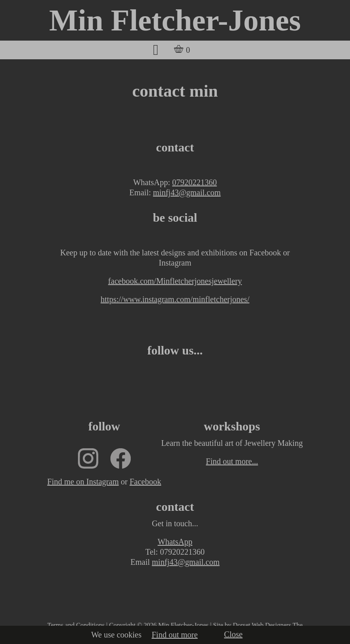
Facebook (145, 482)
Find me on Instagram (83, 482)
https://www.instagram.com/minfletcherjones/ (175, 299)
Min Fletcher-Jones (175, 20)
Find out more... (232, 461)
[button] (156, 50)
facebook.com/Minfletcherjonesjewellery (175, 281)
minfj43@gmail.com (187, 192)
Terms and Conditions (76, 625)
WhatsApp (175, 542)
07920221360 (194, 182)
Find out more (175, 635)
